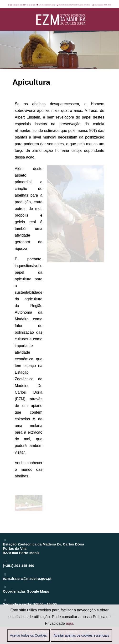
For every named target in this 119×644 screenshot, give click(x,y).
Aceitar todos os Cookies (28, 635)
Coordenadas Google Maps (26, 591)
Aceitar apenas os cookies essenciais (81, 635)
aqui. (70, 623)
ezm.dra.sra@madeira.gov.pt (27, 578)
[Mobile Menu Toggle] (6, 19)
